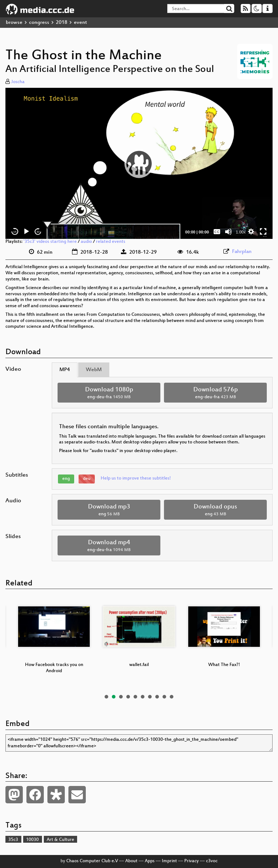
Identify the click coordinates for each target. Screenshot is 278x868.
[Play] (26, 232)
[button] (139, 163)
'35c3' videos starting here (50, 242)
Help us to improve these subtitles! (136, 478)
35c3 (13, 840)
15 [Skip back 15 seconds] (15, 232)
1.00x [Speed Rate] (241, 232)
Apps (150, 861)
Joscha (18, 82)
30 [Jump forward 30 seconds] (38, 232)
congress (39, 23)
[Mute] (228, 232)
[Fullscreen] (263, 232)
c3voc (212, 861)
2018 (62, 23)
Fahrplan (242, 252)
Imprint (169, 861)
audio (86, 242)
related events (111, 242)
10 (172, 697)
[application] (139, 164)
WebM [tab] (94, 370)
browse (14, 23)
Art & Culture (60, 840)
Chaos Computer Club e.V (92, 861)
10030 (32, 840)
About (131, 861)
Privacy (191, 861)
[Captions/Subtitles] (217, 232)
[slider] (113, 232)
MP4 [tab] (65, 370)
